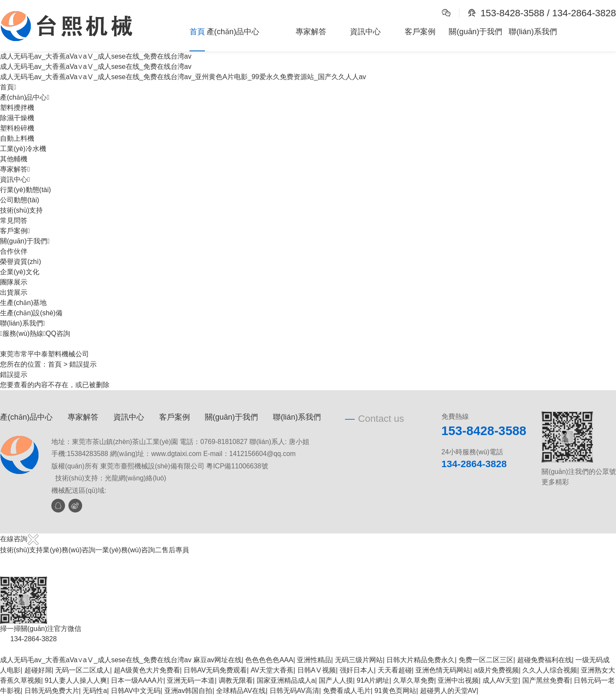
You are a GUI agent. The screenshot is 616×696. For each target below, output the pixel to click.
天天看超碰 (395, 670)
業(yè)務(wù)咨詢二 (132, 550)
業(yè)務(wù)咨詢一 (73, 550)
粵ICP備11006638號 (237, 466)
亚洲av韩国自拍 (188, 691)
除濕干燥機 (17, 118)
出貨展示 (14, 292)
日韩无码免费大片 (52, 691)
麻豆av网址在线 (218, 660)
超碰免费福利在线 (545, 660)
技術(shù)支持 (21, 210)
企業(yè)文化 (20, 272)
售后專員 (175, 550)
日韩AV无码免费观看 (215, 670)
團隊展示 (14, 282)
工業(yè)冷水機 (23, 149)
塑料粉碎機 (17, 128)
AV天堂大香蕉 (272, 670)
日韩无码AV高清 (294, 691)
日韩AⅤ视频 (317, 670)
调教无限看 (236, 680)
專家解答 (311, 31)
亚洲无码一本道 (191, 680)
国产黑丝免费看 (546, 680)
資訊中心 (365, 31)
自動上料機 (17, 138)
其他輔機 (14, 159)
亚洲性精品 (314, 660)
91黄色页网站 (395, 691)
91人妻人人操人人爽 (76, 680)
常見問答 (14, 221)
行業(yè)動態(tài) (25, 190)
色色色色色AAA (269, 660)
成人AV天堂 (500, 680)
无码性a (95, 691)
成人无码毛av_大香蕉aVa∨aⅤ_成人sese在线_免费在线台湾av (96, 660)
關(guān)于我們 (475, 31)
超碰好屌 (38, 670)
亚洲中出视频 (458, 680)
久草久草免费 (414, 680)
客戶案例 (420, 31)
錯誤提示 (83, 364)
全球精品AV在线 (241, 691)
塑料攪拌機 (17, 108)
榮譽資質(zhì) (21, 262)
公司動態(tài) (20, 200)
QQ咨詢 (57, 333)
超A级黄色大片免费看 (147, 670)
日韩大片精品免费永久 (421, 660)
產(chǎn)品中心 (233, 31)
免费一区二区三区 (486, 660)
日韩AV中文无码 (136, 691)
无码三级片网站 (359, 660)
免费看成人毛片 (347, 691)
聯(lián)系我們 (533, 31)
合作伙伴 (14, 251)
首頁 (197, 31)
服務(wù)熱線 (22, 333)
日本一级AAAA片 (137, 680)
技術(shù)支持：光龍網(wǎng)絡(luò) (111, 478)
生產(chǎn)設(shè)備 (31, 313)
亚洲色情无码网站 (443, 670)
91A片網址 (373, 680)
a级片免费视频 (496, 670)
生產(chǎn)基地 (23, 303)
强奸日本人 (357, 670)
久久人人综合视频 (550, 670)
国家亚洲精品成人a (286, 680)
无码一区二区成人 (83, 670)
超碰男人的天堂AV (448, 691)
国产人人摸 (336, 680)
